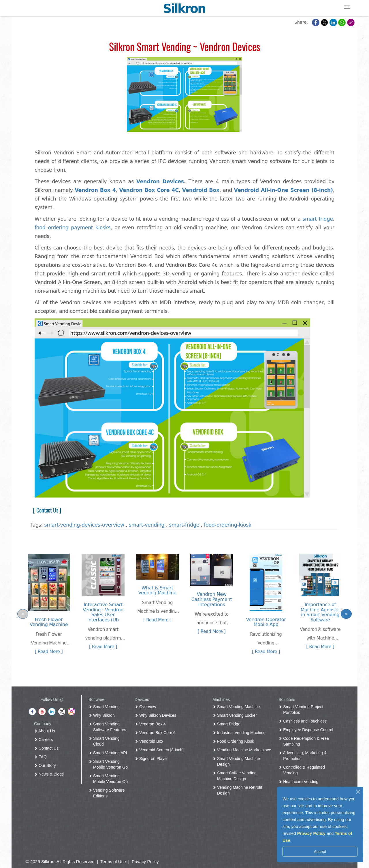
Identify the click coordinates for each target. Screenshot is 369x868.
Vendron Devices (160, 181)
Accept (320, 852)
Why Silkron (103, 715)
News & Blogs (50, 774)
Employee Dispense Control (307, 730)
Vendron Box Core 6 (156, 733)
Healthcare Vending (300, 782)
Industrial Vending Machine (240, 733)
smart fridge (318, 219)
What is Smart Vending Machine (157, 590)
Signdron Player (153, 759)
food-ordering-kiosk (228, 525)
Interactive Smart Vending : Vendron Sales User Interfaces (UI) (103, 612)
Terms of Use (113, 862)
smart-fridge (184, 525)
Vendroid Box (150, 741)
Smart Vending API (109, 753)
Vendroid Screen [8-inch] (160, 750)
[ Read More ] (49, 652)
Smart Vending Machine (237, 707)
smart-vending (147, 525)
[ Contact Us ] (46, 510)
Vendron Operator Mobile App (266, 622)
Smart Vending (105, 707)
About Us (46, 731)
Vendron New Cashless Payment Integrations (212, 599)
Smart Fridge (228, 724)
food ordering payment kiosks (73, 228)
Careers (45, 740)
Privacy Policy (311, 833)
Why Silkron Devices (157, 715)
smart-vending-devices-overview (84, 525)
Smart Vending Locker (236, 715)
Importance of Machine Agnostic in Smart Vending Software (320, 612)
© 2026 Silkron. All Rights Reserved (60, 862)
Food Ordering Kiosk (234, 741)
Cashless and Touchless (304, 721)
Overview (146, 707)
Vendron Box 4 (95, 190)
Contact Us (47, 748)
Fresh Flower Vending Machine (49, 622)
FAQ (42, 757)
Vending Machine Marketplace (243, 750)
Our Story (46, 765)
